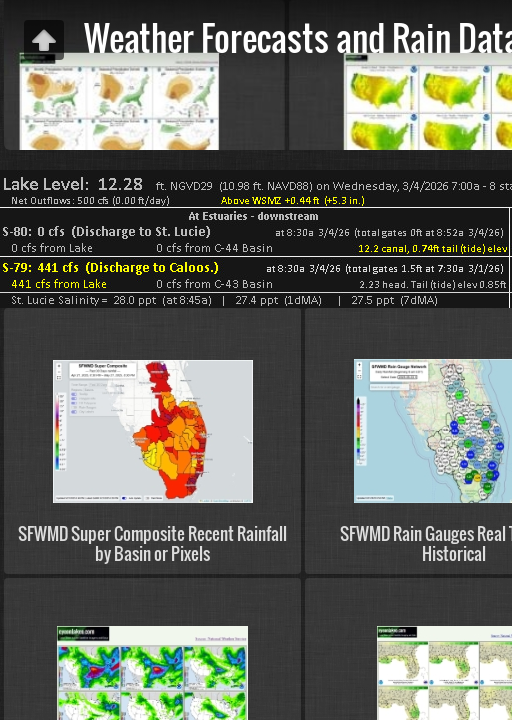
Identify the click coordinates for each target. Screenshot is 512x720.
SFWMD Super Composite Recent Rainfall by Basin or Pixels (152, 543)
